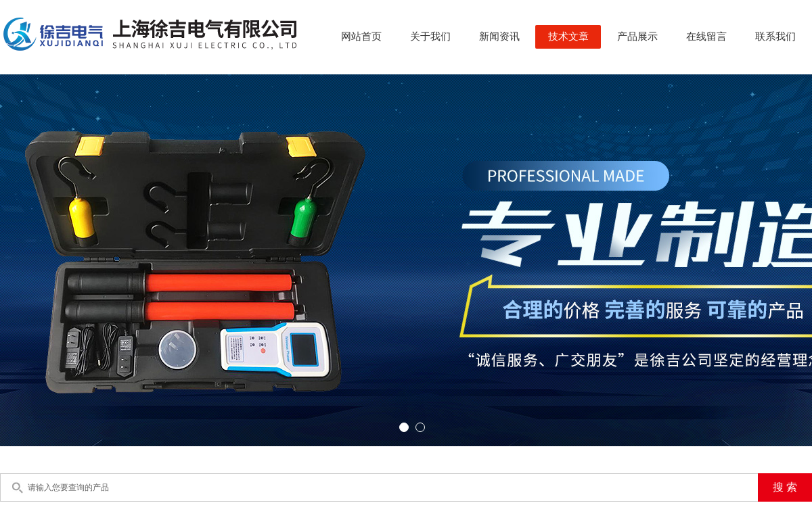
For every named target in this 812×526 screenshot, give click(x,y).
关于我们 (430, 37)
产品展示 (637, 37)
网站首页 (361, 37)
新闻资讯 (499, 37)
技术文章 (568, 37)
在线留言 (706, 37)
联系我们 (775, 37)
